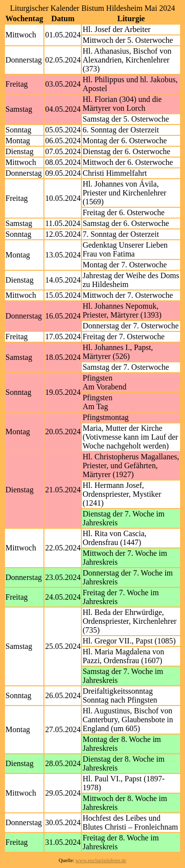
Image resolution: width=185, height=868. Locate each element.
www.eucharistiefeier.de (101, 860)
